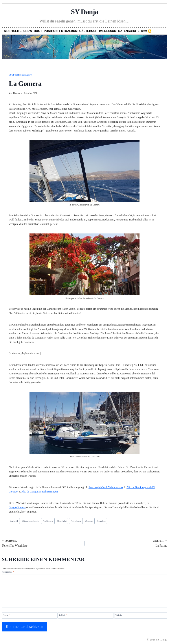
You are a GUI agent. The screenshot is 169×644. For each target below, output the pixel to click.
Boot (38, 31)
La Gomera (48, 521)
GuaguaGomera (17, 507)
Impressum (108, 31)
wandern (101, 521)
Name (6, 615)
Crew (28, 31)
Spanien (89, 521)
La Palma (127, 543)
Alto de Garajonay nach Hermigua (39, 492)
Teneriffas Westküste (42, 543)
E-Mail (63, 615)
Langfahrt (62, 521)
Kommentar (8, 572)
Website (119, 615)
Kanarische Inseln (30, 521)
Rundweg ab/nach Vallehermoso (106, 487)
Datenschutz (129, 31)
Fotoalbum (68, 31)
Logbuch (14, 75)
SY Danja (84, 12)
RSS (144, 31)
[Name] (30, 615)
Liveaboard (76, 521)
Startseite (13, 31)
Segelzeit (26, 75)
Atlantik (14, 521)
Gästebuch (88, 31)
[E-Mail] (86, 615)
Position (51, 31)
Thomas (16, 93)
